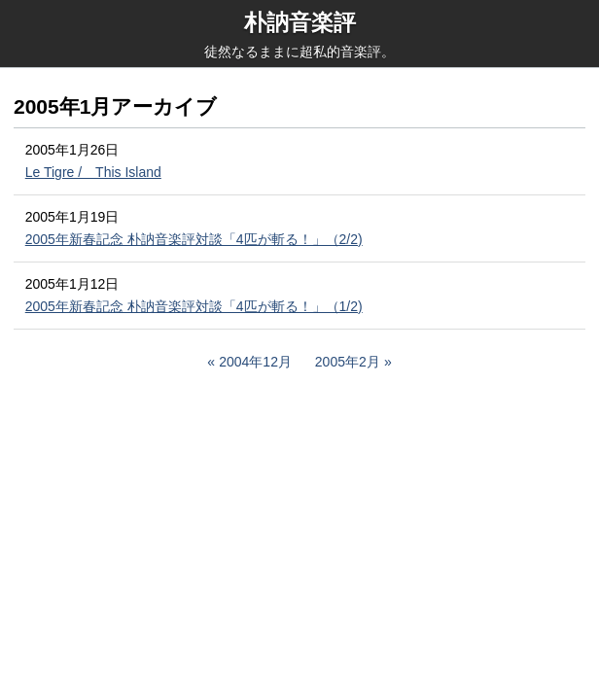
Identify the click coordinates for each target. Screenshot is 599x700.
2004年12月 (255, 362)
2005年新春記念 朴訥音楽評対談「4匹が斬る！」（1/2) (194, 306)
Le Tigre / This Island (93, 172)
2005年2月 (348, 362)
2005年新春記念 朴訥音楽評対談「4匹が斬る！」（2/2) (194, 239)
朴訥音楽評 (300, 22)
